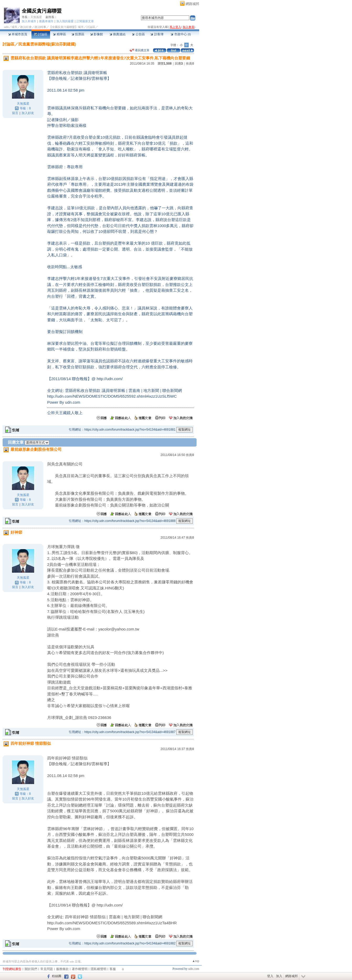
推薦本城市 (46, 21)
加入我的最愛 (65, 21)
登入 (270, 976)
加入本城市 (29, 21)
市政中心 (181, 34)
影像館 (97, 34)
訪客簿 (157, 34)
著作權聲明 (80, 969)
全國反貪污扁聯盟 (42, 11)
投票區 (78, 34)
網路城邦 (192, 4)
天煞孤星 (36, 17)
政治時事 (40, 27)
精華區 (59, 34)
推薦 (190, 64)
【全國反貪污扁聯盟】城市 (66, 27)
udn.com (194, 969)
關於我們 (31, 969)
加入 (279, 976)
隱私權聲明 (99, 969)
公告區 (138, 34)
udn (6, 27)
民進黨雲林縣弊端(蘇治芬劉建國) (47, 44)
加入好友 (28, 113)
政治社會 (26, 27)
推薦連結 (118, 34)
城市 (14, 27)
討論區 (41, 34)
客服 (113, 969)
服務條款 (62, 969)
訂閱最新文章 (85, 21)
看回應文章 (140, 50)
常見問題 (47, 969)
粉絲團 (57, 976)
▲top (196, 961)
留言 (15, 113)
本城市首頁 (18, 34)
